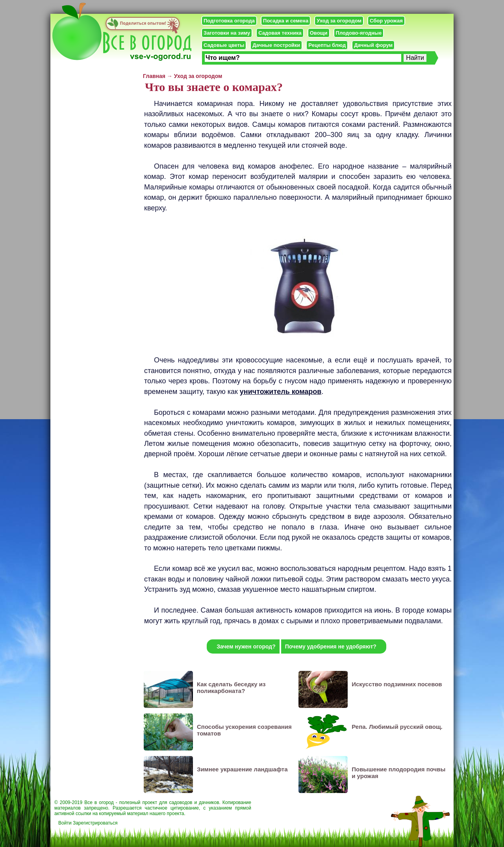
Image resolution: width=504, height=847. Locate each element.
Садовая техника (280, 33)
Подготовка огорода (229, 21)
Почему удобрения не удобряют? (331, 646)
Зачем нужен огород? (246, 646)
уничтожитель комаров (281, 392)
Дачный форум (373, 45)
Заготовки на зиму (227, 33)
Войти (65, 823)
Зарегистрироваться (95, 823)
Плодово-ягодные (359, 33)
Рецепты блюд (327, 45)
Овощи (319, 33)
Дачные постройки (276, 45)
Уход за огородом (339, 21)
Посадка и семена (286, 21)
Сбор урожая (386, 21)
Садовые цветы (224, 45)
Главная (154, 76)
